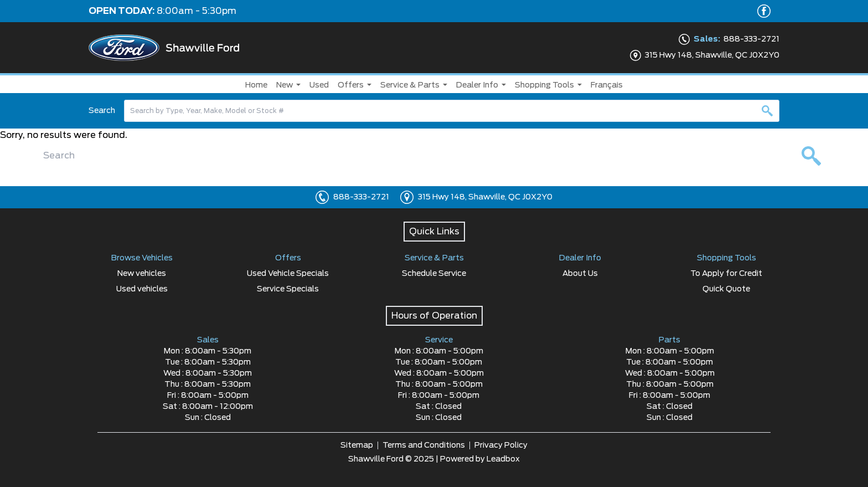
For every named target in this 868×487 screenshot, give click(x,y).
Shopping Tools (544, 85)
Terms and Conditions (424, 445)
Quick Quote (726, 289)
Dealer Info (477, 85)
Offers (351, 85)
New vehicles (142, 274)
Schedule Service (434, 274)
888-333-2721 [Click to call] (361, 197)
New (285, 85)
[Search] (452, 111)
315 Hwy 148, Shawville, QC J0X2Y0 (485, 197)
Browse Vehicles (142, 258)
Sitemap (357, 445)
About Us (580, 274)
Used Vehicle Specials (288, 274)
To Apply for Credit (726, 274)
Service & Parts (410, 85)
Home (256, 85)
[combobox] (452, 111)
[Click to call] (322, 197)
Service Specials (288, 289)
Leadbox (503, 459)
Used (319, 85)
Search (102, 111)
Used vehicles (142, 289)
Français (607, 85)
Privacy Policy (501, 445)
